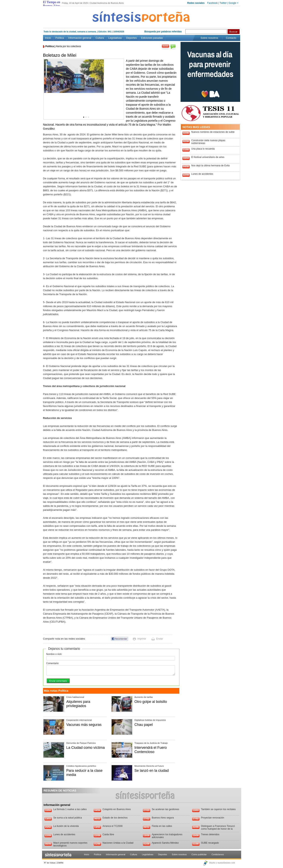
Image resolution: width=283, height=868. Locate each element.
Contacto (231, 38)
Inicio (48, 38)
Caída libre (108, 834)
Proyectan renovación (213, 818)
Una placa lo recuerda (203, 149)
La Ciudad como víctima (86, 748)
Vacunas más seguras (84, 725)
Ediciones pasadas (152, 38)
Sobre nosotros (209, 38)
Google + (233, 3)
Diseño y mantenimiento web (222, 863)
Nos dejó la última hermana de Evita (211, 166)
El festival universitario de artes (208, 157)
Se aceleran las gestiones (166, 809)
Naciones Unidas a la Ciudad (118, 843)
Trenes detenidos (210, 834)
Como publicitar (199, 854)
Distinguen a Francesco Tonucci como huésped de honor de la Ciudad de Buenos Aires (218, 829)
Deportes (131, 38)
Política (60, 38)
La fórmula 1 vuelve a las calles (70, 809)
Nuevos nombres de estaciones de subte (213, 132)
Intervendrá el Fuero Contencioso (151, 750)
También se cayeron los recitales (218, 809)
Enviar (160, 639)
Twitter (223, 3)
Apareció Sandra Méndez (165, 843)
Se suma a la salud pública (68, 818)
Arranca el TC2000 (113, 826)
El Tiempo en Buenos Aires (52, 4)
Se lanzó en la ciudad (152, 771)
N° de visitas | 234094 (54, 863)
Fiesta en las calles (162, 826)
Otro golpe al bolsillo (151, 702)
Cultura (100, 38)
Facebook (213, 3)
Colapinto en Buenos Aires (117, 809)
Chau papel (144, 725)
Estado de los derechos (115, 818)
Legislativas (115, 38)
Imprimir (142, 639)
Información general (80, 38)
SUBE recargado (210, 843)
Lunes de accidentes (202, 174)
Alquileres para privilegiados (78, 704)
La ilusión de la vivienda (66, 826)
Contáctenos (218, 854)
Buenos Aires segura (163, 818)
